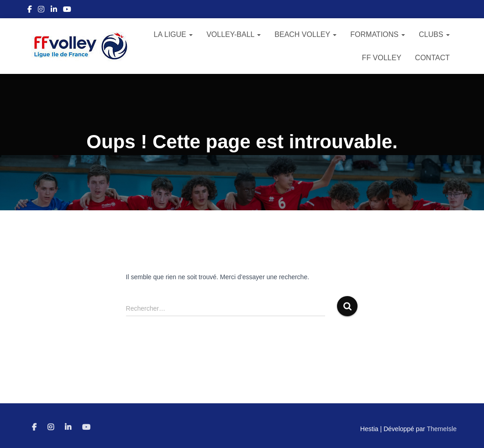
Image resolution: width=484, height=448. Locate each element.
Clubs (434, 34)
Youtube (67, 10)
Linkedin (54, 10)
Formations (378, 34)
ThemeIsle (442, 429)
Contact (432, 58)
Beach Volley (305, 34)
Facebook (30, 10)
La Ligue (174, 34)
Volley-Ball (234, 34)
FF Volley (382, 58)
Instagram (41, 10)
